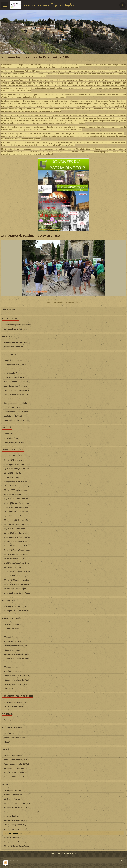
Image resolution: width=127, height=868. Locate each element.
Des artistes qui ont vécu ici (15, 829)
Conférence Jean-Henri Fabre (16, 403)
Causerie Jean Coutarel (14, 399)
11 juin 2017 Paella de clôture (16, 554)
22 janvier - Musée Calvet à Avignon (18, 456)
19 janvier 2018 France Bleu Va (16, 777)
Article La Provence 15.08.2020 (17, 760)
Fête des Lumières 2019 (14, 650)
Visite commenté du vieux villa (16, 820)
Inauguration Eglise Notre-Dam (17, 420)
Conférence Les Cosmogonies (16, 390)
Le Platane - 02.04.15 (13, 407)
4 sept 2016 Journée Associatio (17, 571)
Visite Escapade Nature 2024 (16, 646)
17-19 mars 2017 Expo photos (16, 606)
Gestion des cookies (71, 853)
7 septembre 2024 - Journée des (17, 464)
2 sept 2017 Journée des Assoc (17, 550)
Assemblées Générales (13, 347)
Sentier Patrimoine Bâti (13, 795)
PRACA (7, 742)
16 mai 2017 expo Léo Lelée (15, 559)
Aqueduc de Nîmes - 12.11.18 (16, 382)
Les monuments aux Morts (15, 364)
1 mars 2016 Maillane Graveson (17, 584)
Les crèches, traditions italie (15, 386)
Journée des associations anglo (17, 524)
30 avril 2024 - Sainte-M (14, 473)
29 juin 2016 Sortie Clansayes (16, 576)
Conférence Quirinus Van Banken (18, 325)
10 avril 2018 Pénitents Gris (15, 541)
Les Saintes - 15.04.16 (13, 416)
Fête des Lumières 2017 (14, 671)
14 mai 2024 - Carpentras (14, 460)
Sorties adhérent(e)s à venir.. (16, 329)
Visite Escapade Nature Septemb (18, 654)
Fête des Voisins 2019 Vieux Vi (17, 676)
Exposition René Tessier (14, 706)
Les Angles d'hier (11, 438)
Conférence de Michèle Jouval (16, 412)
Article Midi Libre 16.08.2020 (16, 768)
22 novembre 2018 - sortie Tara (17, 520)
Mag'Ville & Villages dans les (16, 772)
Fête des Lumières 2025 (14, 624)
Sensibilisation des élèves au (16, 837)
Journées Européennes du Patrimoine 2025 (22, 812)
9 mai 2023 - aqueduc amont (15, 494)
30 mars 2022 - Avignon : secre (16, 490)
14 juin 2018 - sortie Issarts (15, 529)
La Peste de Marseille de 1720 (16, 394)
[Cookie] (6, 863)
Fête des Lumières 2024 (14, 633)
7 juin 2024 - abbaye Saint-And (16, 469)
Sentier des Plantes (12, 799)
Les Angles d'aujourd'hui (14, 442)
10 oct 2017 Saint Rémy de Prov (17, 546)
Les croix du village (12, 816)
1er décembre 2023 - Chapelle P (17, 481)
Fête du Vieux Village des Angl (16, 658)
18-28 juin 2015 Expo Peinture (16, 611)
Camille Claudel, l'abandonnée (16, 360)
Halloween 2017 (11, 688)
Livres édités (9, 434)
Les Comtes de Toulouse (14, 377)
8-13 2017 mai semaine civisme (17, 563)
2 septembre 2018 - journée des (17, 537)
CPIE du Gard (10, 733)
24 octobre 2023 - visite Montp (17, 486)
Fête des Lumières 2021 (14, 637)
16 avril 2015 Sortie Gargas (15, 589)
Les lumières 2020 (11, 628)
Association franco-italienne (16, 738)
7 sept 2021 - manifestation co (16, 503)
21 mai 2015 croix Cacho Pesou (17, 846)
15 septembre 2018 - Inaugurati (17, 842)
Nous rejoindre (10, 720)
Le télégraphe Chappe (13, 373)
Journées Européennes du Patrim (18, 803)
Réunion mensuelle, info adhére (17, 342)
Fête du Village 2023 (12, 641)
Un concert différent (12, 663)
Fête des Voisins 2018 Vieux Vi (17, 684)
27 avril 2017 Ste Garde (14, 567)
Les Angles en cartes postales (16, 702)
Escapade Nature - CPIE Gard (16, 807)
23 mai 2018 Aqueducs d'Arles (16, 533)
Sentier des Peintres (12, 790)
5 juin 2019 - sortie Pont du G (16, 516)
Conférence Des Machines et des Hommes (21, 369)
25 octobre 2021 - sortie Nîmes (17, 511)
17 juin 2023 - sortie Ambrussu (16, 499)
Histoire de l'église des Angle (16, 825)
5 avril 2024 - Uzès (11, 477)
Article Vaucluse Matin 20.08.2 (16, 764)
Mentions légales (55, 853)
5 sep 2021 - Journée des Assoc (17, 507)
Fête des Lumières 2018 (14, 667)
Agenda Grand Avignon (13, 755)
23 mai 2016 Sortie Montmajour (17, 580)
